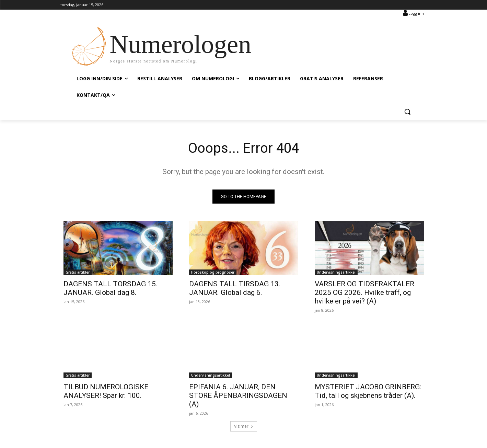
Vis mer (244, 426)
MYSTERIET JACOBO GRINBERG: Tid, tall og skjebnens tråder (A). (368, 391)
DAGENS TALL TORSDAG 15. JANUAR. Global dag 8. (111, 288)
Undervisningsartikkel (336, 272)
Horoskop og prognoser (213, 272)
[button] (407, 112)
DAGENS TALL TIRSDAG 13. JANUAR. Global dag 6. (235, 288)
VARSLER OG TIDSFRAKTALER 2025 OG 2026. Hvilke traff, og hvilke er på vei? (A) (364, 292)
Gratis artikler (78, 272)
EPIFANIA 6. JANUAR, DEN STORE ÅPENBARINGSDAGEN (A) (238, 395)
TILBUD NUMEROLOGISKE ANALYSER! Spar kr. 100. (106, 391)
